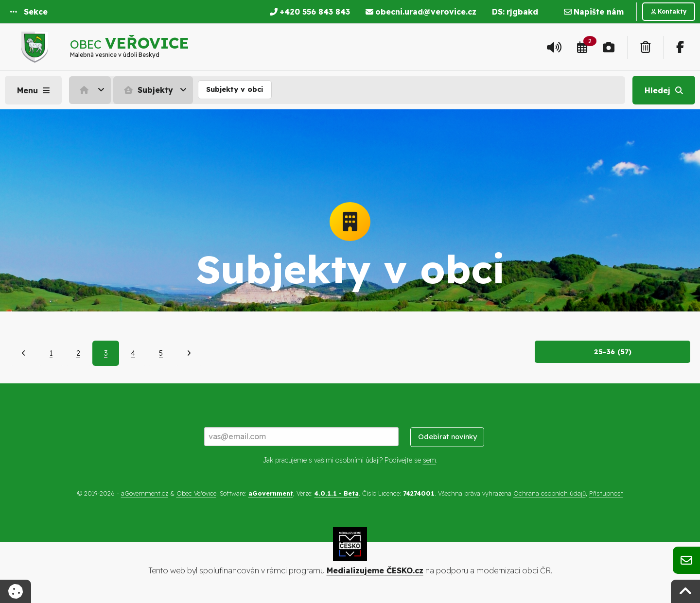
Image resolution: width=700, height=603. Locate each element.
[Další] (189, 353)
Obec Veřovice (196, 493)
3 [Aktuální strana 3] (106, 353)
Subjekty (147, 90)
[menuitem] (91, 90)
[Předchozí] (24, 353)
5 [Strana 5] (161, 353)
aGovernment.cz (145, 493)
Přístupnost (606, 493)
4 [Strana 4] (133, 353)
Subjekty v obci (235, 89)
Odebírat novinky (447, 437)
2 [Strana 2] (78, 353)
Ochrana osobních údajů (550, 493)
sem (429, 460)
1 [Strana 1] (51, 353)
